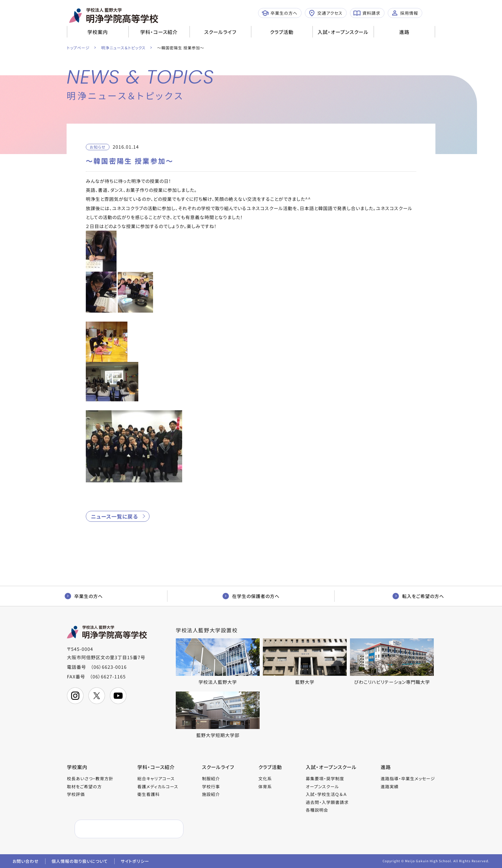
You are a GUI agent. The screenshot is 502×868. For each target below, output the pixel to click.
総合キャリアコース (156, 778)
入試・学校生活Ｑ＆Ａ (326, 794)
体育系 (265, 786)
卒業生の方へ (279, 13)
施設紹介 (211, 794)
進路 (404, 32)
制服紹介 (211, 778)
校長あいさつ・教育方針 (90, 778)
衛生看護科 (149, 794)
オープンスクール (322, 786)
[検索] (114, 829)
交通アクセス (325, 13)
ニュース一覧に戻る (114, 516)
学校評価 (76, 794)
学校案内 (98, 32)
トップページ (78, 48)
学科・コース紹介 (159, 32)
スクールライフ (220, 32)
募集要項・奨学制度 (325, 778)
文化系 (265, 778)
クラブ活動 (282, 32)
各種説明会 (317, 810)
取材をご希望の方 (84, 786)
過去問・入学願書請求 (327, 802)
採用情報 (405, 13)
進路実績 (390, 786)
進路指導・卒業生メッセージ (408, 778)
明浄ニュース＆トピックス (123, 48)
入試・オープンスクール (343, 32)
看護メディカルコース (158, 786)
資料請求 (367, 13)
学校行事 (211, 786)
